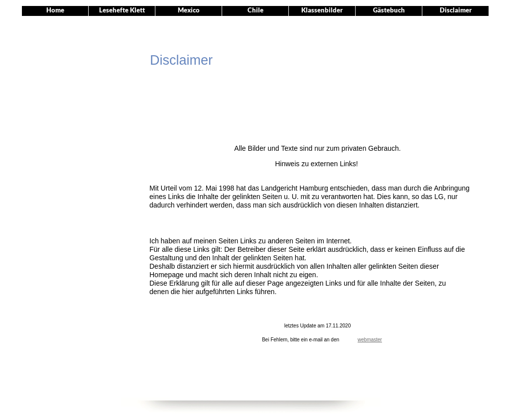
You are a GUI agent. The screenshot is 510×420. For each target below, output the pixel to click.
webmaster (370, 340)
